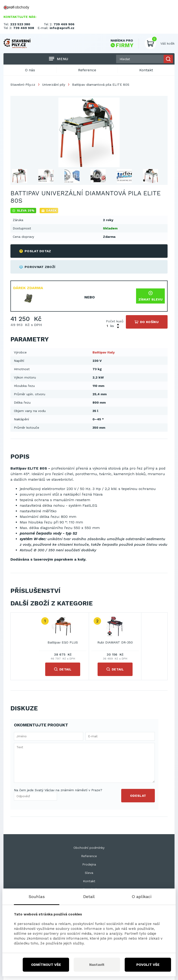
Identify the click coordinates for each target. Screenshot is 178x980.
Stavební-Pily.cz (23, 85)
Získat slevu (150, 296)
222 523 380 (20, 24)
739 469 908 (24, 28)
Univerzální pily (54, 85)
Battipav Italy (104, 352)
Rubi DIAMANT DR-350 (115, 642)
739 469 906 (64, 24)
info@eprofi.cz (62, 28)
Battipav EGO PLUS (63, 642)
